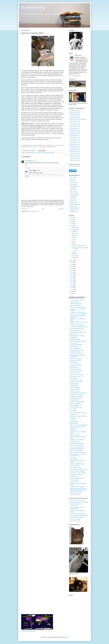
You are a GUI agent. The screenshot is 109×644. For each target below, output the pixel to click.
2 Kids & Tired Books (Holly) (77, 300)
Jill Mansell (73, 188)
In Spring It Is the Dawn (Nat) (77, 395)
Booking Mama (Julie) (75, 352)
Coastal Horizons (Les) (76, 369)
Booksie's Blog (74, 362)
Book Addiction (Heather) (76, 345)
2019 (72, 265)
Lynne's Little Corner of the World (78, 413)
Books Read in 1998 (75, 112)
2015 (72, 273)
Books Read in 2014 (75, 141)
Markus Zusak (74, 201)
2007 (72, 289)
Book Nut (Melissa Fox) (76, 348)
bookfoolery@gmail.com (35, 147)
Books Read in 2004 (75, 123)
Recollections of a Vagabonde (77, 440)
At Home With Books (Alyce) (77, 329)
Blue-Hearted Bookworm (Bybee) (78, 341)
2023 (72, 224)
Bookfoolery (33, 7)
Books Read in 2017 (75, 146)
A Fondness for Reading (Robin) (78, 307)
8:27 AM (34, 161)
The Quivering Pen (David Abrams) (78, 469)
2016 (72, 271)
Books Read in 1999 (75, 114)
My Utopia (73, 420)
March (73, 254)
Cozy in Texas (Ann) (75, 373)
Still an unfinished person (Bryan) (78, 452)
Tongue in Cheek (74, 482)
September (74, 234)
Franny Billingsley (74, 186)
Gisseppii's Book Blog (75, 389)
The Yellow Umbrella (75, 519)
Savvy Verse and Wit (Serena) (77, 447)
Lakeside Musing (74, 400)
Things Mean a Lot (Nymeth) (77, 475)
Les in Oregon (28, 161)
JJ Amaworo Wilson (45, 153)
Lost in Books (73, 409)
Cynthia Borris (74, 185)
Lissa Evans (73, 197)
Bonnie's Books (74, 343)
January (74, 258)
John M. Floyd (74, 192)
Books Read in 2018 (75, 148)
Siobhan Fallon (74, 212)
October (74, 232)
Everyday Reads (74, 384)
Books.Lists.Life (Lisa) (75, 360)
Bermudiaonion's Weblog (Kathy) (78, 332)
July (73, 238)
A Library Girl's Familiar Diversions (78, 312)
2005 (72, 293)
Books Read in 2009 (75, 132)
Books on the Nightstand (76, 359)
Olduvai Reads (74, 423)
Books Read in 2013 (75, 139)
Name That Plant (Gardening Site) (78, 514)
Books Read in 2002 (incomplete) (78, 119)
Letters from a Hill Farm (76, 404)
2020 (72, 262)
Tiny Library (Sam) (75, 480)
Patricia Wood (74, 206)
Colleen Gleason (74, 183)
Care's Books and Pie (75, 364)
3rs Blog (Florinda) (75, 302)
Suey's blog (73, 457)
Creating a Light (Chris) (76, 504)
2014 (72, 275)
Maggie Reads (74, 414)
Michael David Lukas (75, 204)
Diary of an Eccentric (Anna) (77, 375)
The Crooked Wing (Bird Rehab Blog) (79, 516)
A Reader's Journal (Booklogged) (78, 314)
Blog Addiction (74, 338)
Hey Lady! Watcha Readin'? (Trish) (78, 393)
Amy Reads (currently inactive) (77, 325)
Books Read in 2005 (75, 125)
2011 (72, 281)
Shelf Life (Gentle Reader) (76, 450)
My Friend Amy (74, 418)
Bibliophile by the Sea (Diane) (77, 336)
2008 (72, 287)
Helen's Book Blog (75, 391)
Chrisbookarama (74, 368)
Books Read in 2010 (75, 134)
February (74, 256)
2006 (72, 291)
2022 (72, 226)
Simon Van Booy (74, 210)
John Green (73, 190)
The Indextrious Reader (76, 467)
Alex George (73, 177)
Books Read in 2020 (75, 152)
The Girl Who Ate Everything (77, 517)
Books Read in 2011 (75, 135)
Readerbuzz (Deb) (75, 435)
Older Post (61, 209)
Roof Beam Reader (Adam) (77, 445)
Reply (26, 165)
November (74, 229)
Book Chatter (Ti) (74, 347)
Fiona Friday (74, 251)
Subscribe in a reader (74, 166)
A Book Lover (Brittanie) (76, 305)
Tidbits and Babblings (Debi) (77, 478)
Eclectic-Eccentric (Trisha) (76, 380)
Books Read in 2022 (75, 155)
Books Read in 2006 (75, 126)
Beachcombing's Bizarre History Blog (79, 502)
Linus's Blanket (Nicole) (76, 407)
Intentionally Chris (74, 506)
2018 (72, 267)
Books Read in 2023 (75, 157)
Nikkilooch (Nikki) (74, 422)
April (73, 244)
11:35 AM (38, 171)
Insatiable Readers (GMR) (76, 396)
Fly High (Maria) (74, 386)
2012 (72, 279)
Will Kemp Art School (75, 521)
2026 (72, 217)
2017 (72, 269)
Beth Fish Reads (74, 334)
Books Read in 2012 (75, 137)
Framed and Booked (75, 387)
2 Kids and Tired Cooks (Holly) (77, 500)
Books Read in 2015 (75, 143)
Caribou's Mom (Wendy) (76, 366)
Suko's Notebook (74, 459)
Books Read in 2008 (75, 130)
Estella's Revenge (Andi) (76, 382)
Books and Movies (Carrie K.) (77, 354)
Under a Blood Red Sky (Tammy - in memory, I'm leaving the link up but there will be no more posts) (79, 490)
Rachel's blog (73, 430)
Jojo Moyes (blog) (74, 194)
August (74, 236)
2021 (72, 260)
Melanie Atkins (74, 203)
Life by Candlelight (75, 405)
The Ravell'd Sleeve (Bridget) (77, 471)
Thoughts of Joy (74, 476)
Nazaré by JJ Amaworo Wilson (79, 246)
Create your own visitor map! (28, 631)
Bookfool (31, 171)
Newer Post (24, 209)
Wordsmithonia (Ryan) (76, 493)
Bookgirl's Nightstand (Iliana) (77, 350)
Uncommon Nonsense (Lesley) (78, 487)
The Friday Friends (75, 466)
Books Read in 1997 (75, 110)
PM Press (52, 153)
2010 (72, 283)
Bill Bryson (73, 179)
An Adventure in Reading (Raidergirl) (79, 327)
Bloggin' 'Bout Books (75, 339)
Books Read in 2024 (75, 159)
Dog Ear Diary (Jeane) (76, 377)
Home (43, 209)
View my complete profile (75, 76)
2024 (72, 221)
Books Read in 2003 (75, 121)
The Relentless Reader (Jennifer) (78, 473)
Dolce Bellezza (74, 378)
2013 (72, 277)
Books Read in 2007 (75, 128)
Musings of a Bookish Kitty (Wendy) (79, 416)
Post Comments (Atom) (33, 211)
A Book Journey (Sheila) (76, 304)
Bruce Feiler (73, 181)
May (73, 242)
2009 (72, 285)
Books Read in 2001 (75, 117)
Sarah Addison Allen (75, 208)
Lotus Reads (73, 411)
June (73, 240)
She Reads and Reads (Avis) (77, 449)
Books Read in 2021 (75, 153)
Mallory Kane (73, 199)
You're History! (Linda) (75, 495)
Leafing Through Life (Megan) (77, 402)
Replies (28, 168)
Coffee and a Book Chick (76, 371)
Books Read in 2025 (75, 161)
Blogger (66, 637)
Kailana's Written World (76, 398)
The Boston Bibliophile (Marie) (77, 464)
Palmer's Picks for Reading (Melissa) (79, 425)
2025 (72, 219)
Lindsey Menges (74, 195)
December (74, 227)
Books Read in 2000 (75, 116)
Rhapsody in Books (75, 441)
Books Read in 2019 (75, 150)
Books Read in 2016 (75, 144)
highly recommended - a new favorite (33, 153)
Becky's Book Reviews (76, 330)
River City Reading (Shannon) (77, 443)
